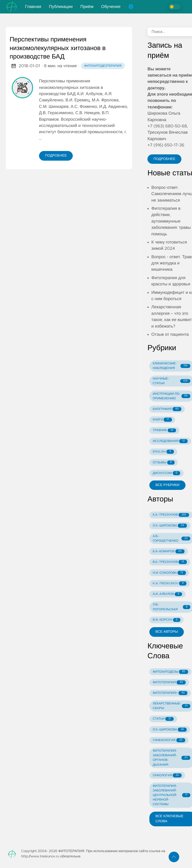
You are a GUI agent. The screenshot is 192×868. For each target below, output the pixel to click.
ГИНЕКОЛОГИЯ (169, 740)
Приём (87, 7)
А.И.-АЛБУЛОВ (167, 594)
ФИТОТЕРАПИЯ (169, 682)
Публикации (61, 7)
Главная (33, 7)
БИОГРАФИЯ (167, 409)
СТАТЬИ (163, 719)
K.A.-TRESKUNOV (170, 583)
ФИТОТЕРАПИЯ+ (170, 693)
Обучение (111, 7)
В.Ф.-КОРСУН (166, 620)
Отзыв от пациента (170, 335)
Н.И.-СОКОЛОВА (169, 573)
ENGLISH (163, 452)
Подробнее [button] (164, 159)
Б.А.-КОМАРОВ (169, 551)
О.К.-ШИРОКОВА (170, 526)
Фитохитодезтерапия (103, 66)
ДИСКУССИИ (166, 473)
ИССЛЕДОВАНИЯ (170, 441)
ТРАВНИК (164, 431)
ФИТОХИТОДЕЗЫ (170, 672)
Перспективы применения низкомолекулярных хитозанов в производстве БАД (58, 48)
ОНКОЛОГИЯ (167, 775)
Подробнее (56, 156)
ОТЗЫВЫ (164, 463)
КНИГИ (162, 420)
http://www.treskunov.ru (40, 856)
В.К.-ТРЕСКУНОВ (170, 562)
